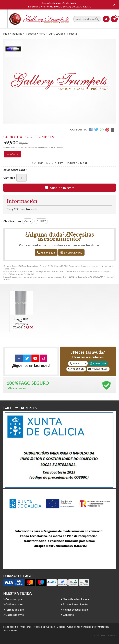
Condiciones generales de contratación (88, 627)
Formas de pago (15, 610)
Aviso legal (25, 627)
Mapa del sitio (11, 627)
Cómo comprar (14, 599)
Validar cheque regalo (75, 610)
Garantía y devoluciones (77, 599)
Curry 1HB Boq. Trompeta (21, 322)
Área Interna (10, 630)
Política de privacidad (44, 627)
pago (29, 147)
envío (21, 147)
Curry (6, 274)
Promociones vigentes (76, 604)
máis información (16, 388)
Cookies (61, 627)
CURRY (27, 274)
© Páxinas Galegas (105, 636)
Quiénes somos (14, 604)
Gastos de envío (15, 615)
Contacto (68, 615)
